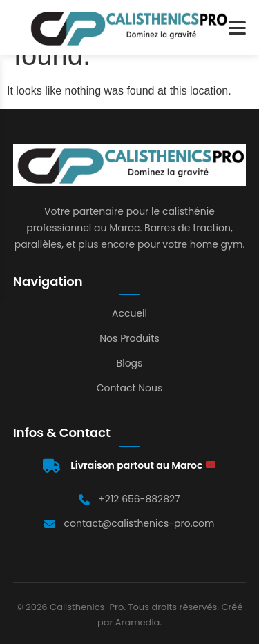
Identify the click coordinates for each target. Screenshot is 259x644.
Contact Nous (130, 388)
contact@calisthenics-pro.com (139, 523)
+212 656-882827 (139, 499)
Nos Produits (129, 338)
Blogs (130, 363)
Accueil (129, 313)
